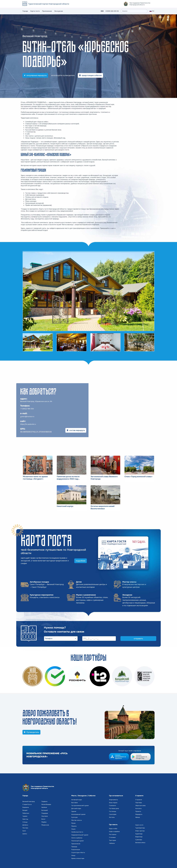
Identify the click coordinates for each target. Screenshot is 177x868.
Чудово (25, 816)
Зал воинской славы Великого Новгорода (104, 478)
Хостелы (112, 817)
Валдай (25, 810)
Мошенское (45, 825)
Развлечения (76, 850)
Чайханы (112, 843)
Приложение (47, 11)
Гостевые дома (114, 808)
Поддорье (45, 813)
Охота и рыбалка (77, 838)
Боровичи (26, 807)
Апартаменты (113, 800)
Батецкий (45, 810)
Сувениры (139, 840)
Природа (74, 847)
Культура (74, 817)
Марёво (44, 822)
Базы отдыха (113, 803)
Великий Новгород (29, 801)
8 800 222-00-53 (112, 11)
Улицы (73, 855)
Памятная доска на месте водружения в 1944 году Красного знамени (68, 478)
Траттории (112, 840)
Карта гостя (35, 11)
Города (25, 11)
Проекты (138, 811)
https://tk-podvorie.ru (28, 424)
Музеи (73, 823)
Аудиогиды (139, 834)
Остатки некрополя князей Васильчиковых (103, 507)
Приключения (76, 844)
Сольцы (25, 822)
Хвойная (44, 807)
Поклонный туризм (77, 841)
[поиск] (134, 11)
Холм (24, 831)
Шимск (25, 834)
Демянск (25, 825)
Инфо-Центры (140, 831)
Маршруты (139, 814)
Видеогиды (139, 837)
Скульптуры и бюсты (78, 853)
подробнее (81, 561)
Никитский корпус (65, 506)
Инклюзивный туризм (78, 814)
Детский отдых (76, 808)
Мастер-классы (77, 820)
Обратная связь (140, 806)
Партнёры (139, 803)
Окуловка (45, 816)
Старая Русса (27, 804)
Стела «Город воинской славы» (139, 477)
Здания (74, 811)
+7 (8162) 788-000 (27, 409)
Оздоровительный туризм (80, 835)
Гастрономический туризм (80, 806)
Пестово (25, 828)
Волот (43, 819)
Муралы (74, 826)
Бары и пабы (113, 829)
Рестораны (113, 834)
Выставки (75, 803)
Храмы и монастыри (78, 858)
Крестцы (25, 819)
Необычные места (77, 832)
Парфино (44, 801)
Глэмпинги (112, 806)
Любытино (26, 813)
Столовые (112, 837)
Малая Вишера (46, 804)
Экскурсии (59, 11)
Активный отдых (77, 800)
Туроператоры (140, 828)
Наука (73, 829)
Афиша (138, 817)
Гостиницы (113, 811)
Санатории (113, 814)
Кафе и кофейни (114, 832)
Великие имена (140, 843)
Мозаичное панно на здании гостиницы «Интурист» (35, 478)
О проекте (139, 800)
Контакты (138, 808)
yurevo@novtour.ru (27, 416)
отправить (138, 639)
